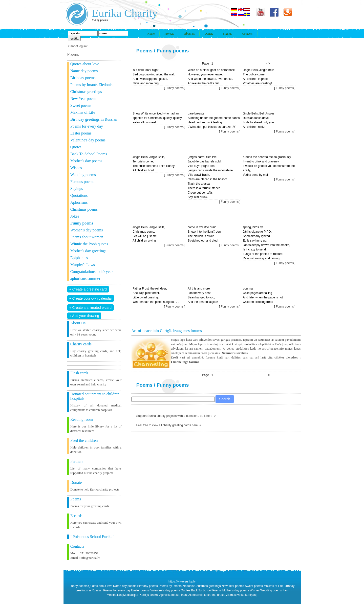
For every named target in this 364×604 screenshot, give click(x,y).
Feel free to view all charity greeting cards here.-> (169, 425)
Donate (209, 34)
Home (151, 34)
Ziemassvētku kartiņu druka (206, 595)
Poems (145, 51)
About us (190, 34)
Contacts (247, 34)
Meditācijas (114, 595)
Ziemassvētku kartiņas (241, 595)
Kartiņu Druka (149, 595)
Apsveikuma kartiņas (173, 595)
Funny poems (173, 51)
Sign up (228, 34)
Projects (169, 34)
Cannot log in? (78, 46)
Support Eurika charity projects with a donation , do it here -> (176, 416)
